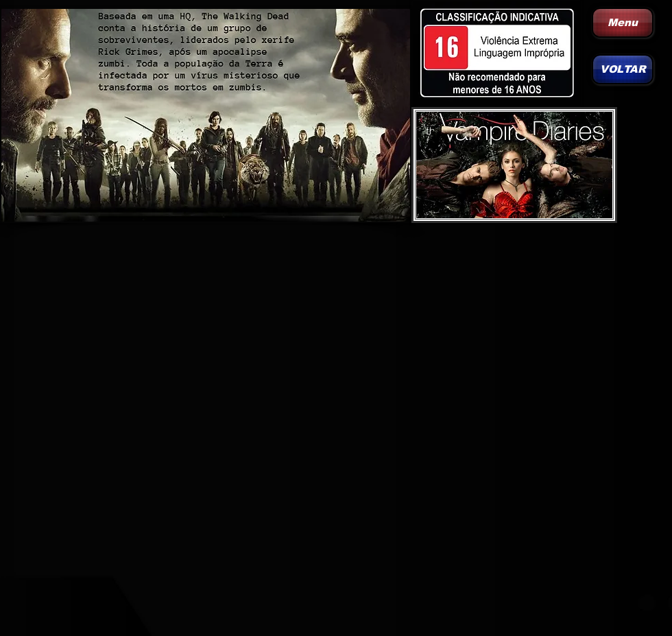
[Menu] (623, 23)
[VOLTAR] (623, 69)
